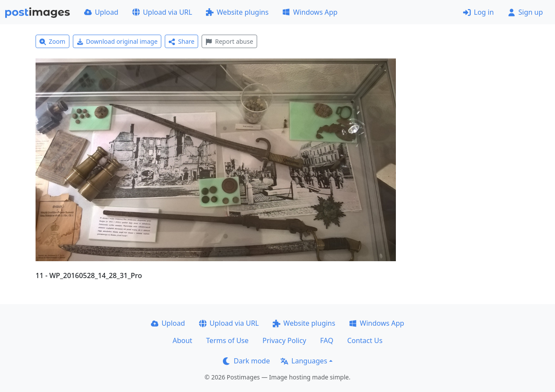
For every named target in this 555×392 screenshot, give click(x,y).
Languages (304, 361)
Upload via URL (162, 12)
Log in (478, 12)
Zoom (52, 41)
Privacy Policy (284, 340)
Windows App (310, 12)
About (182, 340)
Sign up (525, 12)
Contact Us (365, 340)
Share (181, 41)
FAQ (326, 340)
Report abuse (229, 41)
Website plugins (237, 12)
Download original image (117, 41)
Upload (101, 12)
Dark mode (246, 361)
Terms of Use (227, 340)
